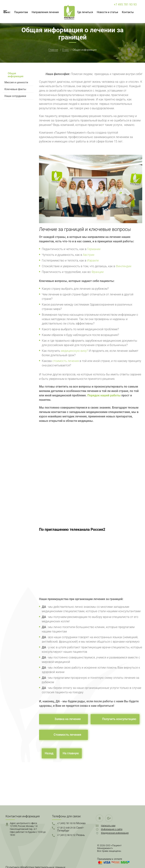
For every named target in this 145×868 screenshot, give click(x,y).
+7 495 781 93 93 (125, 5)
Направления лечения (45, 12)
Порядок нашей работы (104, 395)
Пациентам (21, 12)
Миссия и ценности (16, 82)
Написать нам (108, 826)
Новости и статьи (107, 12)
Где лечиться (85, 12)
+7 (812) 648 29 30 (71, 829)
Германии (94, 249)
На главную (71, 753)
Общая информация (16, 75)
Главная (53, 50)
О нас (7, 12)
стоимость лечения (66, 361)
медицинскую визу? (74, 351)
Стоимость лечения (67, 735)
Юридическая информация (115, 833)
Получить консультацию (119, 719)
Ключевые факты (15, 89)
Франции (98, 272)
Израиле (93, 260)
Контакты (128, 12)
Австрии (89, 255)
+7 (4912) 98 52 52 (71, 835)
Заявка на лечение (68, 719)
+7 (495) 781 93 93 (71, 823)
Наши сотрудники (15, 96)
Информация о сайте (112, 829)
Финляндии (124, 266)
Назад (49, 753)
